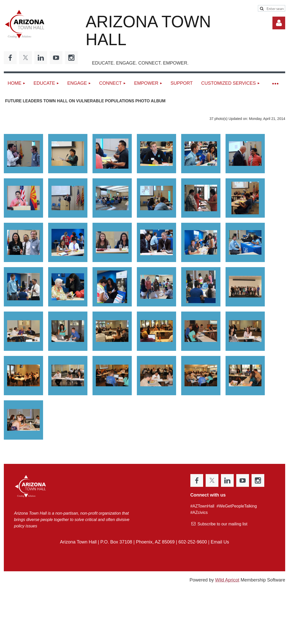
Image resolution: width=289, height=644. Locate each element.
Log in (279, 23)
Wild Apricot (227, 580)
